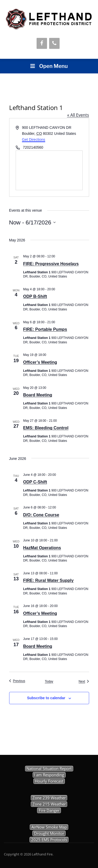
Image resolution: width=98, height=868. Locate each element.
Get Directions (34, 140)
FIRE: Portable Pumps (45, 329)
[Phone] (54, 43)
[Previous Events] (17, 681)
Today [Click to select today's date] (49, 681)
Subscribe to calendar (46, 698)
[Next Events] (84, 682)
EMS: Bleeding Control (46, 428)
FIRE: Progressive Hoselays (51, 264)
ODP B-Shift (35, 296)
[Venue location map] (49, 170)
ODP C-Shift (35, 482)
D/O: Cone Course (41, 515)
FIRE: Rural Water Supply (48, 580)
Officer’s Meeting (40, 362)
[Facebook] (42, 43)
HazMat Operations (42, 548)
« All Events (78, 115)
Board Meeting (38, 395)
